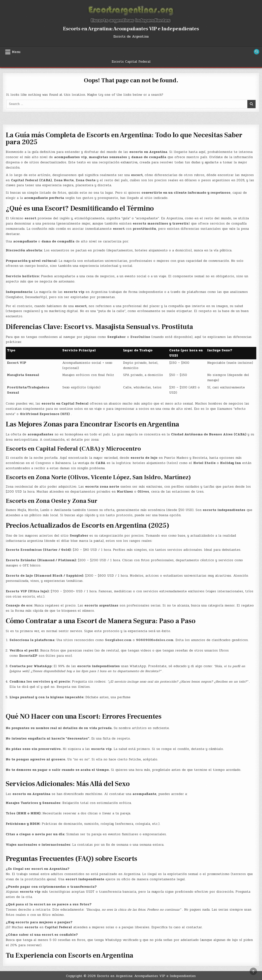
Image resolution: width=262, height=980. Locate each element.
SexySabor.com (118, 640)
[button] (131, 836)
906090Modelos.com (155, 640)
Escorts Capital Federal (131, 62)
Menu (16, 52)
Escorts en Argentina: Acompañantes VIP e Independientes (131, 29)
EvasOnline (140, 337)
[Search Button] (257, 52)
